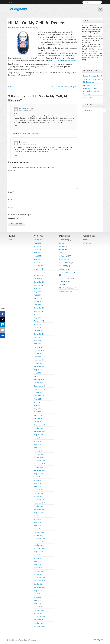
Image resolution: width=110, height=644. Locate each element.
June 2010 (37, 405)
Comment (12, 170)
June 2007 (37, 519)
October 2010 (39, 392)
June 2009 (37, 441)
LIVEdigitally (17, 9)
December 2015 (40, 249)
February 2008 (39, 493)
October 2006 (39, 545)
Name (11, 192)
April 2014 (37, 295)
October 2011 (39, 363)
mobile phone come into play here (62, 60)
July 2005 (37, 594)
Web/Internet (63, 291)
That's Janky (63, 281)
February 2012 (39, 350)
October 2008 (39, 467)
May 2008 (37, 483)
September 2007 (40, 509)
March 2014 (38, 298)
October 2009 (39, 428)
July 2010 (37, 402)
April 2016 (37, 243)
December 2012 (40, 327)
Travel (61, 285)
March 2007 (38, 529)
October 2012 (39, 331)
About (11, 2)
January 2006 (38, 574)
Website (11, 207)
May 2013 (37, 318)
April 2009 (37, 448)
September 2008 (40, 470)
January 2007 (38, 535)
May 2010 (37, 409)
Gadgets (62, 243)
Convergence (63, 240)
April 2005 (37, 603)
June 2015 (37, 253)
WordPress (87, 243)
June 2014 (37, 288)
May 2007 (37, 522)
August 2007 (38, 513)
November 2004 (40, 620)
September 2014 (40, 282)
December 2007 (40, 500)
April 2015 (37, 259)
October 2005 (39, 584)
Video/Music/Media (65, 288)
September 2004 (40, 626)
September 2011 (40, 366)
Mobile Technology (65, 262)
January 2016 (38, 246)
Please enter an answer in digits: (19, 215)
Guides (61, 253)
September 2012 (40, 334)
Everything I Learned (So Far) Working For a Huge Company (92, 91)
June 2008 (37, 480)
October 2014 (39, 279)
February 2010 (39, 418)
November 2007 (40, 503)
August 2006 (38, 552)
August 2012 (38, 337)
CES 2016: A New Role (91, 85)
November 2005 (40, 581)
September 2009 (40, 431)
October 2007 (39, 506)
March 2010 (38, 415)
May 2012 (37, 340)
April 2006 (37, 565)
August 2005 (38, 591)
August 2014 (38, 285)
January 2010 (38, 422)
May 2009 (37, 444)
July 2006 (37, 555)
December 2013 (40, 305)
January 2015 (38, 269)
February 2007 (39, 532)
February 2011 (39, 379)
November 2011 (40, 360)
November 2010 (40, 389)
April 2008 (37, 487)
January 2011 (38, 383)
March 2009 (38, 451)
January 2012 (38, 353)
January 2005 (38, 613)
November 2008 (40, 464)
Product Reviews (64, 278)
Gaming (61, 246)
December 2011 (40, 357)
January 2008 (38, 496)
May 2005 (37, 600)
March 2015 (38, 262)
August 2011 (38, 370)
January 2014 (38, 301)
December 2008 (40, 461)
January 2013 (38, 324)
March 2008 (38, 490)
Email (11, 200)
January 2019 (38, 240)
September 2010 (40, 396)
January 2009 (38, 457)
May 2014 (37, 292)
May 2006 (37, 561)
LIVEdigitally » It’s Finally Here (30, 133)
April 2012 (37, 344)
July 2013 (37, 314)
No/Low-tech (63, 269)
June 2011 (37, 373)
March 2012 (38, 347)
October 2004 (39, 623)
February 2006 (39, 571)
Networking (63, 266)
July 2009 (37, 438)
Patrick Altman (24, 108)
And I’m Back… (88, 97)
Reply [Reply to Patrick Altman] (15, 126)
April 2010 (37, 412)
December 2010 (40, 386)
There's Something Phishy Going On (64, 87)
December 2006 (40, 539)
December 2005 (40, 578)
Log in (85, 240)
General (17, 79)
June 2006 (37, 558)
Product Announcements (67, 272)
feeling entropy (33, 27)
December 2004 (40, 617)
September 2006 (40, 548)
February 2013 (39, 321)
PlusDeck (12, 87)
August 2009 (38, 435)
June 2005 (37, 597)
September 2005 (40, 587)
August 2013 (38, 311)
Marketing (62, 259)
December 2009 (40, 425)
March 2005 (38, 607)
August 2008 (38, 474)
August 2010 (38, 399)
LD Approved (63, 256)
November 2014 (40, 276)
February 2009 (39, 454)
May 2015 (37, 256)
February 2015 (39, 266)
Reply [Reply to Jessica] (15, 155)
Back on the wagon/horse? (93, 76)
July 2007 (37, 516)
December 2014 (40, 272)
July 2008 (37, 477)
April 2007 (37, 526)
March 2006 (38, 568)
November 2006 (40, 542)
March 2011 (38, 376)
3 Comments (25, 79)
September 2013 (40, 308)
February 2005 (39, 610)
